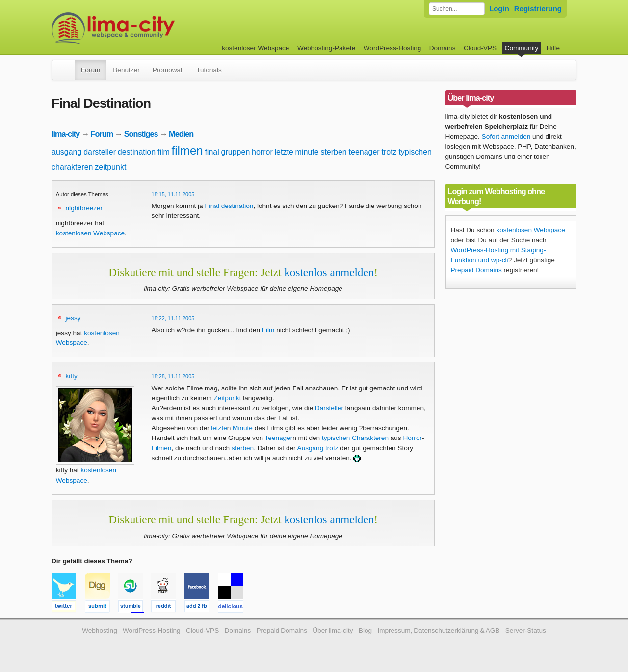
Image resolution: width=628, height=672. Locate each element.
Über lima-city (333, 631)
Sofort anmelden (506, 137)
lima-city (65, 134)
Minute (243, 428)
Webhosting (100, 631)
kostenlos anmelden (329, 272)
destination (137, 152)
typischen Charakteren (355, 438)
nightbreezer (84, 208)
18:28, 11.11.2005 (173, 376)
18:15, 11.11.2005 (173, 194)
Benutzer (126, 70)
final (212, 152)
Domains (443, 48)
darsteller (100, 152)
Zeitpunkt (228, 398)
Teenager (279, 438)
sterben (333, 152)
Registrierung (538, 9)
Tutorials (209, 70)
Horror (412, 438)
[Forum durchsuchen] (457, 9)
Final (212, 206)
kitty (72, 376)
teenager (364, 152)
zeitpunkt (110, 167)
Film (268, 330)
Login (499, 9)
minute (307, 152)
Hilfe (553, 48)
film (164, 152)
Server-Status (526, 631)
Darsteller (329, 408)
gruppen (236, 152)
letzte (284, 152)
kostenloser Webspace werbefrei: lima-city (150, 28)
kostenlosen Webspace (90, 233)
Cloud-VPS (480, 48)
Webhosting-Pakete (326, 48)
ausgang (66, 152)
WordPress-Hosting (392, 48)
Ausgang (311, 448)
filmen (187, 150)
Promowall (168, 70)
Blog (365, 631)
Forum (91, 70)
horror (262, 152)
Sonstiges (141, 134)
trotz (389, 152)
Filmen (162, 448)
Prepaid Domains (476, 270)
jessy (73, 318)
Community (522, 48)
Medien (181, 134)
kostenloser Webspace (255, 48)
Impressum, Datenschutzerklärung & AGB (438, 631)
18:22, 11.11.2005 (173, 318)
